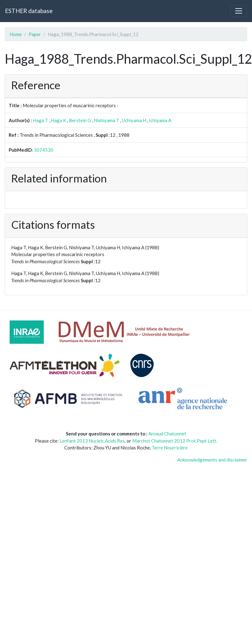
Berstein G (80, 120)
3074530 (44, 150)
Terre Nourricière (170, 448)
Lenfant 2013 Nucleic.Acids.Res (92, 441)
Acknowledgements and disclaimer (212, 460)
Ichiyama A (160, 120)
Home (16, 34)
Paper (35, 34)
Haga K (58, 120)
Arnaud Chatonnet (167, 434)
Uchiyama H (134, 120)
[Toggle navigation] (239, 11)
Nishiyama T (106, 120)
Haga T (40, 120)
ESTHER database (29, 11)
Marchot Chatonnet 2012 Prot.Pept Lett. (175, 441)
